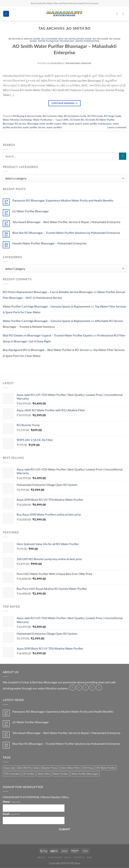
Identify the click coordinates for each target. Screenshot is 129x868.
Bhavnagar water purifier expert (44, 124)
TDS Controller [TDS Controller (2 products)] (12, 774)
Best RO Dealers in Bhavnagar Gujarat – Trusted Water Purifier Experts (48, 335)
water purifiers (54, 127)
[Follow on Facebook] (72, 688)
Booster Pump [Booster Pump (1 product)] (49, 768)
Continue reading (64, 103)
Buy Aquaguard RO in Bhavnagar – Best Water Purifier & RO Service (46, 350)
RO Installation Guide (78, 39)
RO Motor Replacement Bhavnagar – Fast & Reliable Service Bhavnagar (48, 292)
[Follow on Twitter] (86, 688)
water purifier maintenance (97, 124)
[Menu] (6, 14)
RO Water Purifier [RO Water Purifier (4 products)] (106, 768)
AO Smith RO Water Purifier (100, 120)
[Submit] (123, 156)
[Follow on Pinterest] (99, 688)
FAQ (89, 857)
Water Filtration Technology (56, 41)
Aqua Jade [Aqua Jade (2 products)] (9, 768)
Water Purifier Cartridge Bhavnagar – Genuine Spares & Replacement (47, 306)
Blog (68, 857)
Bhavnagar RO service (15, 124)
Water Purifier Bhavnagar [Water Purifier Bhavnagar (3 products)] (85, 774)
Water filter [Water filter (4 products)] (44, 774)
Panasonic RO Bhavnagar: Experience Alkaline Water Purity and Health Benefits (63, 200)
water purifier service (34, 127)
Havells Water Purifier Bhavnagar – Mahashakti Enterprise (49, 243)
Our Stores (55, 857)
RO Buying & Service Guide (24, 39)
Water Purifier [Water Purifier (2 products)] (61, 774)
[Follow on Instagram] (79, 688)
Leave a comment (117, 127)
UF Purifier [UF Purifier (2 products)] (29, 774)
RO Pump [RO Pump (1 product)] (88, 768)
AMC (66, 120)
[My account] (118, 14)
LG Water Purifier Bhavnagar (31, 211)
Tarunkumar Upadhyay (78, 63)
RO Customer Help (52, 39)
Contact (79, 857)
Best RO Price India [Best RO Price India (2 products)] (28, 768)
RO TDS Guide (101, 39)
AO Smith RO (77, 120)
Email (11, 814)
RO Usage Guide (113, 116)
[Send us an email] (92, 688)
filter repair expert (72, 124)
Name (12, 802)
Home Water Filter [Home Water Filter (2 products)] (70, 768)
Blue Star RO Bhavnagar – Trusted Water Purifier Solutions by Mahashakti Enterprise (66, 233)
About (41, 857)
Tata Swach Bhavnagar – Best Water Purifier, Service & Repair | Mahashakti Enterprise (66, 222)
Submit (64, 829)
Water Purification (87, 41)
